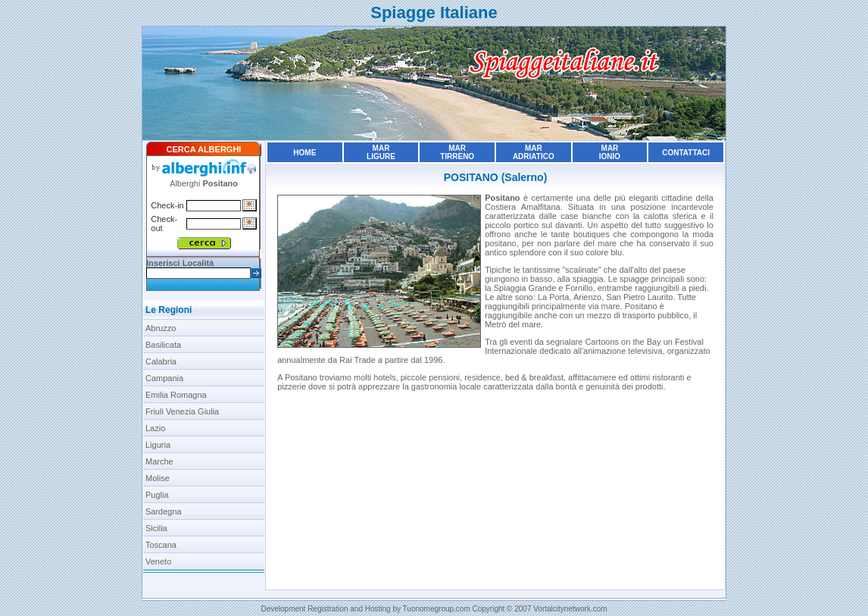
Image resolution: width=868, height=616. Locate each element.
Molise (158, 478)
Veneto (158, 561)
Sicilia (156, 528)
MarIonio (610, 152)
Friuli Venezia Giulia (182, 411)
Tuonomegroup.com (437, 609)
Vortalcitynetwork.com (570, 609)
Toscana (161, 545)
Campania (164, 378)
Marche (159, 461)
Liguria (158, 445)
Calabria (161, 361)
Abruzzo (161, 328)
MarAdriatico (534, 152)
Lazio (155, 428)
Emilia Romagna (176, 395)
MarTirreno (457, 152)
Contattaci (686, 153)
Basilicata (163, 345)
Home (304, 153)
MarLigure (381, 152)
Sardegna (164, 511)
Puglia (157, 495)
